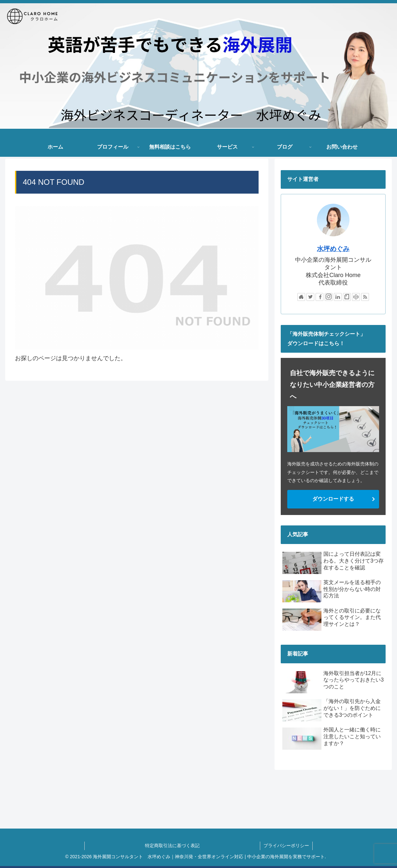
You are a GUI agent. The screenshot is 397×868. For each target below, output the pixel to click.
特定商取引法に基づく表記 (202, 846)
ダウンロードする (333, 499)
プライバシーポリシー (286, 846)
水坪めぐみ (333, 249)
